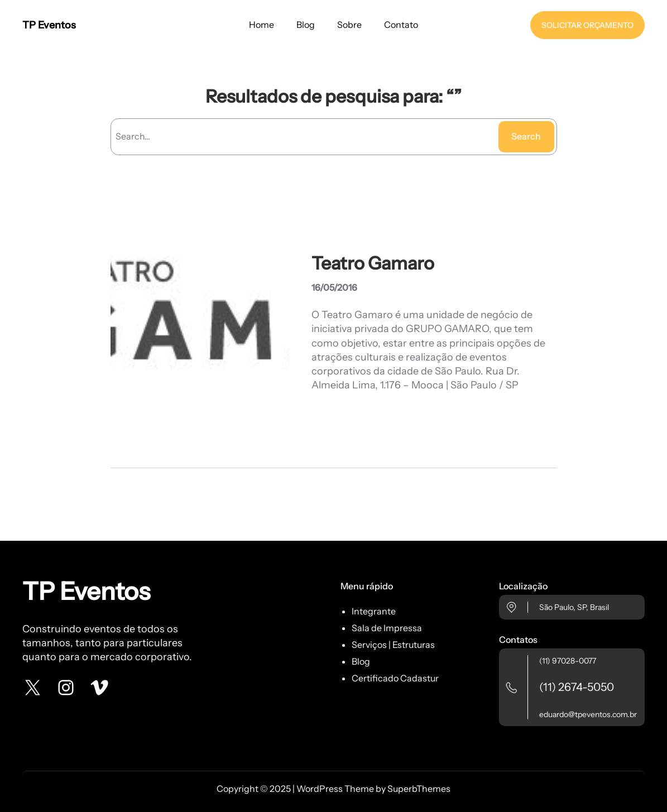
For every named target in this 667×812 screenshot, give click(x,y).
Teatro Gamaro (373, 263)
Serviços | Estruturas (393, 645)
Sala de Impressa (387, 628)
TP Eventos (49, 25)
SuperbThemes (419, 789)
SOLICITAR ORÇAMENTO (587, 25)
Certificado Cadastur (395, 678)
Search (526, 136)
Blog (361, 661)
